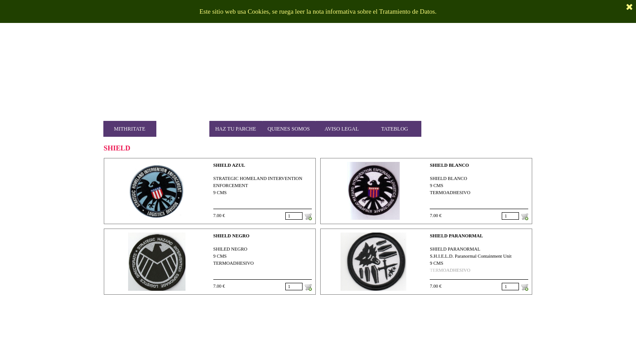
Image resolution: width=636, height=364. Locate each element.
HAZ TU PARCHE (236, 129)
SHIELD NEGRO (231, 236)
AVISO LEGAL (342, 129)
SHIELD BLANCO (449, 165)
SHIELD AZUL (229, 165)
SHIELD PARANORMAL (456, 236)
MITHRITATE (130, 129)
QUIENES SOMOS (289, 129)
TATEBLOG (395, 129)
